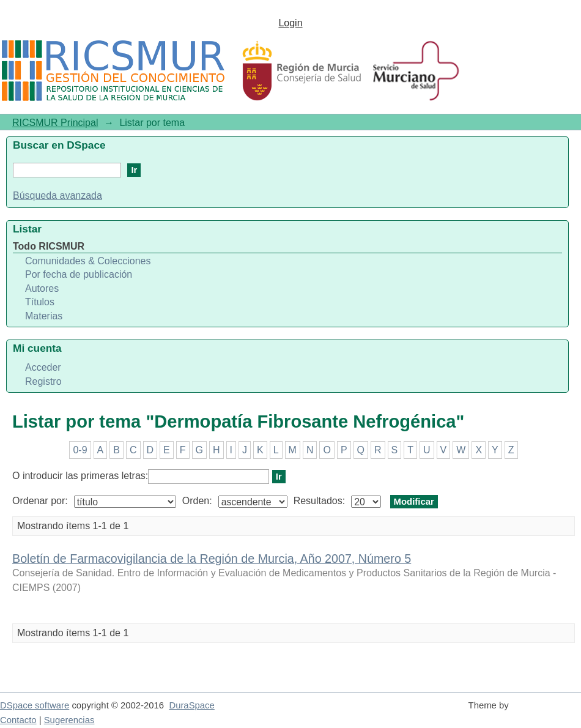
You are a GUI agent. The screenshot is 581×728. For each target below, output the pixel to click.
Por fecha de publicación (79, 274)
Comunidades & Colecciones (88, 261)
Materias (44, 316)
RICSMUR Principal (55, 123)
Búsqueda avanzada (57, 195)
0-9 (80, 450)
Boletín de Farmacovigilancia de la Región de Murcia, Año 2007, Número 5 (212, 559)
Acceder (43, 367)
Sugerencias (69, 720)
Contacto (18, 720)
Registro (43, 381)
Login (290, 23)
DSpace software (35, 705)
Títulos (40, 302)
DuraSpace (191, 705)
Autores (42, 288)
